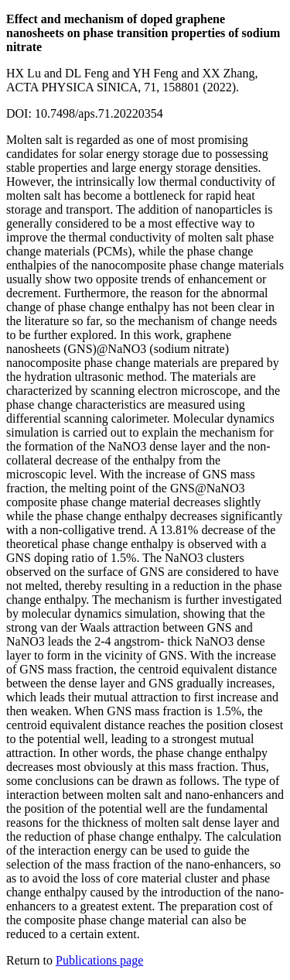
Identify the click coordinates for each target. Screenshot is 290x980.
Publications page (99, 960)
